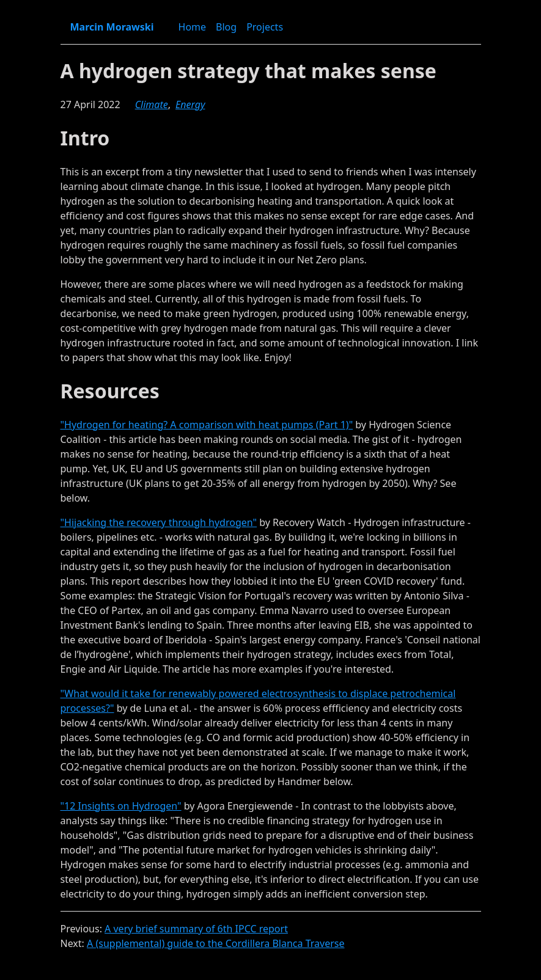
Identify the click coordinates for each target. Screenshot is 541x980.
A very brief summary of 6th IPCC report (196, 929)
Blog (226, 27)
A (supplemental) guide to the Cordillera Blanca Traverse (215, 943)
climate (152, 104)
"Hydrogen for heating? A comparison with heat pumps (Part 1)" (207, 425)
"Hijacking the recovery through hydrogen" (159, 522)
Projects (265, 27)
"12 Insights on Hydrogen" (121, 806)
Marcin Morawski (112, 27)
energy (190, 104)
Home (193, 27)
